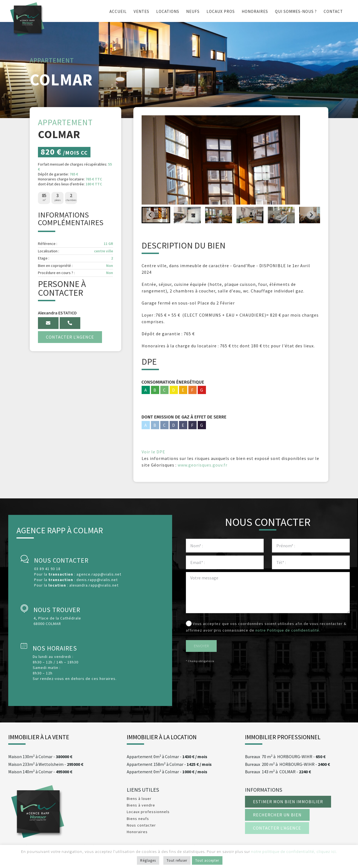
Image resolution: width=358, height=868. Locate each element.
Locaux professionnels (148, 812)
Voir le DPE (153, 452)
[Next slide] (311, 215)
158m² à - (169, 764)
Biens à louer (139, 799)
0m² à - (167, 757)
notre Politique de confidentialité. (288, 630)
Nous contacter (141, 825)
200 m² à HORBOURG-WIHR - (287, 764)
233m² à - (46, 764)
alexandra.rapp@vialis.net (94, 585)
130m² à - (40, 757)
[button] (156, 215)
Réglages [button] (148, 860)
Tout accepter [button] (207, 860)
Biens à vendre (141, 805)
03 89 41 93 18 (47, 569)
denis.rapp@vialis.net (97, 580)
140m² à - (40, 772)
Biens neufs (138, 819)
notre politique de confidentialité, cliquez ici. (294, 851)
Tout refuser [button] (177, 860)
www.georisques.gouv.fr (203, 465)
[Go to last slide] (150, 215)
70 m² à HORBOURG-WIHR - (285, 757)
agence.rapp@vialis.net (99, 574)
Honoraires (137, 832)
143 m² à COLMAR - (278, 772)
